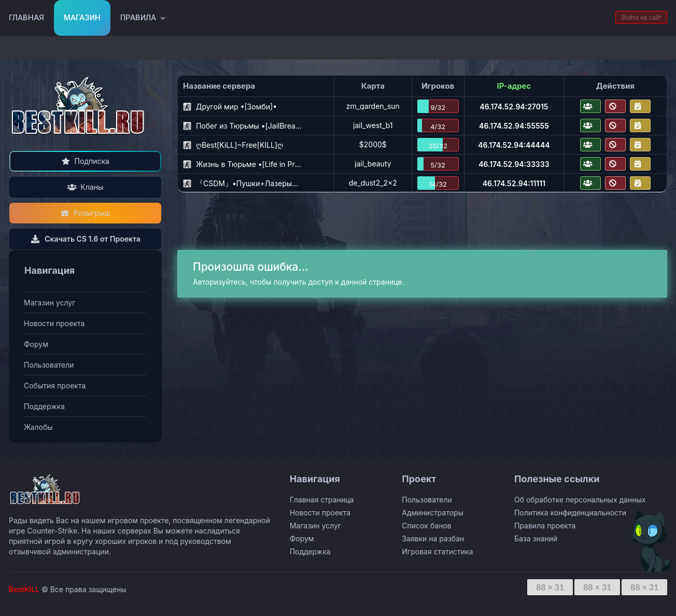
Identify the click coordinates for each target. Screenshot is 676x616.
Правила (138, 18)
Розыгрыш (85, 213)
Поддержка (44, 406)
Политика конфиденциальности (570, 513)
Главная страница (322, 500)
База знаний (536, 538)
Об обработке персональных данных (580, 500)
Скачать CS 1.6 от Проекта (85, 239)
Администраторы (433, 513)
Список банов (426, 526)
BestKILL (24, 589)
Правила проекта (545, 526)
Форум (36, 344)
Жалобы (38, 427)
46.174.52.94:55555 (514, 126)
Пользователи (49, 365)
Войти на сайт (641, 17)
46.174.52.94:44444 (514, 145)
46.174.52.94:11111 (514, 183)
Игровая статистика (437, 551)
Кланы (85, 187)
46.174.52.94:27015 (514, 107)
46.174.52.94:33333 (514, 164)
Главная (26, 18)
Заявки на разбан (433, 538)
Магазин (82, 18)
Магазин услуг (50, 303)
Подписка (85, 161)
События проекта (55, 386)
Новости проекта (54, 323)
